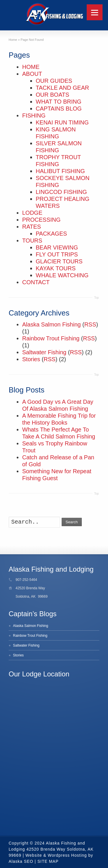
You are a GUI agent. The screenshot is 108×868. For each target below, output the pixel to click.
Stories (31, 359)
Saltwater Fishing (44, 352)
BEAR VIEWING (57, 247)
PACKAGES (51, 234)
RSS (90, 324)
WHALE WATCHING (62, 275)
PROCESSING (41, 220)
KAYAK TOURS (56, 268)
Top (96, 298)
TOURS (32, 241)
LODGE (32, 213)
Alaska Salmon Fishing (51, 324)
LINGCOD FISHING (61, 192)
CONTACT (36, 282)
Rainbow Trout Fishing (51, 338)
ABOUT (32, 74)
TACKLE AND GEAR (62, 88)
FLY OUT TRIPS (57, 254)
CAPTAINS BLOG (59, 109)
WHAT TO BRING (59, 102)
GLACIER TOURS (59, 261)
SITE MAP (48, 861)
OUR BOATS (52, 95)
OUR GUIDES (54, 81)
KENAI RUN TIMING (62, 122)
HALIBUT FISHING (60, 171)
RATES (32, 227)
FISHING (34, 115)
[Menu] (95, 12)
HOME (31, 67)
